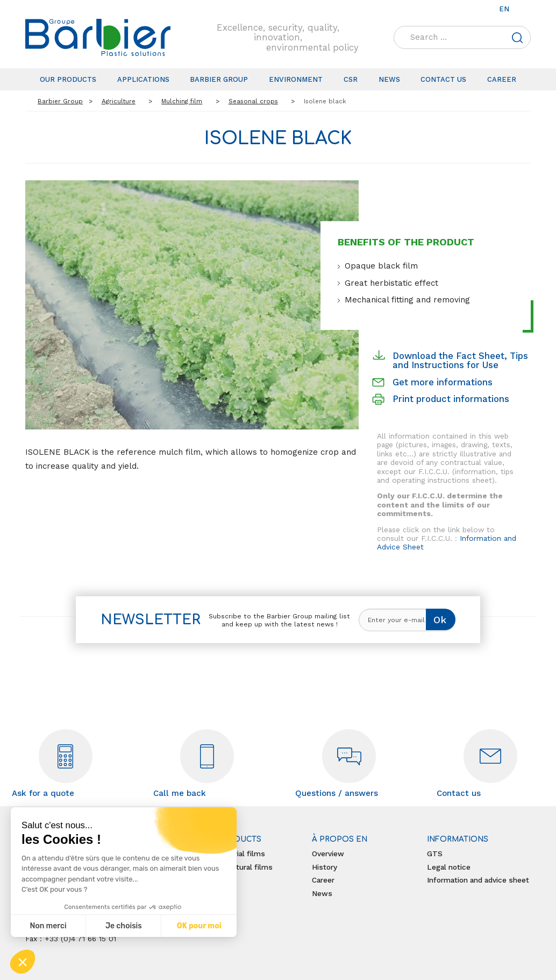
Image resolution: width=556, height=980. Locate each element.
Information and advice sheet (478, 880)
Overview (328, 854)
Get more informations (443, 382)
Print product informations (451, 399)
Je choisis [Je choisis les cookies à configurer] (124, 926)
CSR (351, 79)
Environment (296, 79)
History (325, 867)
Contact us (443, 79)
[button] (23, 962)
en (504, 9)
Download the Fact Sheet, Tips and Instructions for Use (460, 360)
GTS (435, 854)
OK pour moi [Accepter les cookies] (199, 926)
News (389, 79)
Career (502, 79)
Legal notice (449, 867)
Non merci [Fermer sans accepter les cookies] (48, 926)
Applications (143, 79)
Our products (68, 79)
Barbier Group (219, 79)
